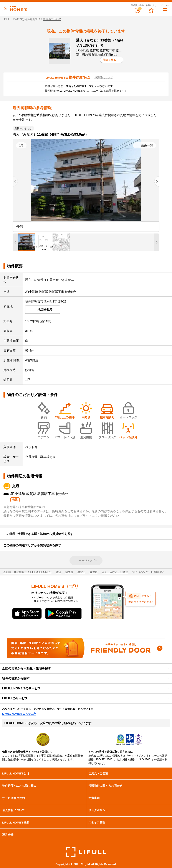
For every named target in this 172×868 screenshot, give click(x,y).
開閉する (166, 668)
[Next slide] (157, 181)
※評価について (52, 19)
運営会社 (8, 835)
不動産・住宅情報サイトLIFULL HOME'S (27, 572)
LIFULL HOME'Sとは (16, 773)
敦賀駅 (94, 572)
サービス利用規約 (13, 798)
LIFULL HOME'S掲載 (16, 823)
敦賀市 (81, 572)
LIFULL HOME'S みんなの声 (19, 714)
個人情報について (13, 810)
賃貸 (58, 572)
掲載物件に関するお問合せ (105, 786)
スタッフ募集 (97, 823)
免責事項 (94, 798)
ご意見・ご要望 (98, 773)
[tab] (26, 242)
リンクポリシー (98, 810)
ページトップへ (88, 561)
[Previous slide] (15, 181)
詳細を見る (109, 60)
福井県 (69, 572)
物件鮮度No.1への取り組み (19, 786)
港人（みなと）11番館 (115, 572)
